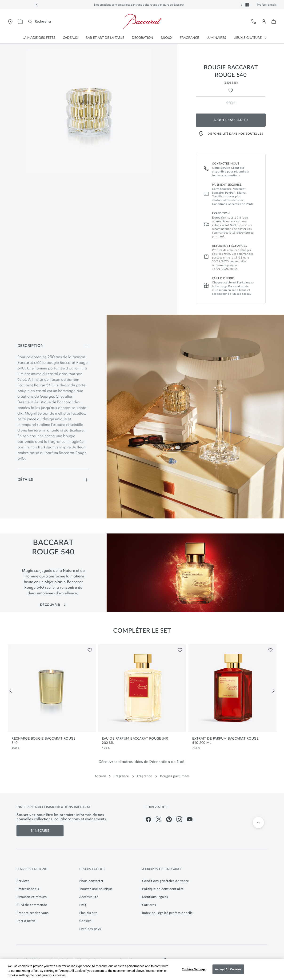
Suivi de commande (32, 905)
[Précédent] (11, 691)
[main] (142, 281)
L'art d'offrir (26, 921)
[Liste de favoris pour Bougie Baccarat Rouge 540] (231, 90)
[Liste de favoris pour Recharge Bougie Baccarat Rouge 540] (90, 650)
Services (23, 881)
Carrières (149, 905)
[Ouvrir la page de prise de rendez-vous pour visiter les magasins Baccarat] (20, 22)
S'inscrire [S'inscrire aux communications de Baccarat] (40, 831)
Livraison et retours (32, 897)
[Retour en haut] (258, 823)
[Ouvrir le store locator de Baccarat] (10, 22)
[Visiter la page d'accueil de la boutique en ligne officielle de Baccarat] (142, 22)
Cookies (85, 921)
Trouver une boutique (96, 889)
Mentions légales (155, 897)
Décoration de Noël (167, 762)
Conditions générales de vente (166, 881)
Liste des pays (90, 929)
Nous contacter (91, 881)
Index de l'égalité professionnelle (167, 913)
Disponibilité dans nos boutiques (231, 134)
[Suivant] (273, 691)
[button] (37, 5)
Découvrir (53, 605)
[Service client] (254, 22)
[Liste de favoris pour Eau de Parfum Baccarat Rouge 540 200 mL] (180, 650)
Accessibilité (89, 897)
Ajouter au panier (231, 120)
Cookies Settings (194, 969)
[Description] (53, 346)
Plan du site (88, 913)
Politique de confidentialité (163, 889)
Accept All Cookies (228, 969)
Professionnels (267, 5)
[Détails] (53, 480)
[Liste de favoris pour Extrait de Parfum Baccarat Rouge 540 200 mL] (270, 650)
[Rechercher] (40, 22)
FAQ (83, 905)
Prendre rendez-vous (33, 913)
